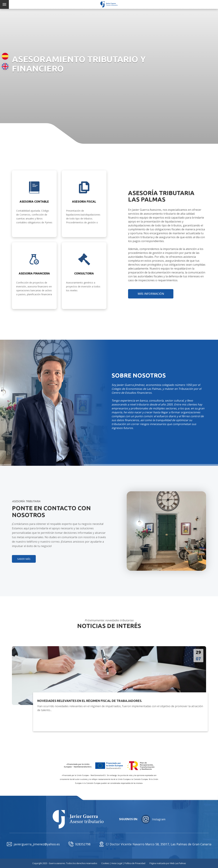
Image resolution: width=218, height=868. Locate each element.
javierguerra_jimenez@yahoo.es (33, 844)
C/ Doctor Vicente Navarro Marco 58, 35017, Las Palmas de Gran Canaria (155, 844)
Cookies (105, 863)
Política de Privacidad (135, 863)
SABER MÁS (24, 559)
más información (151, 294)
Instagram (153, 819)
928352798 (79, 844)
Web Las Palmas (178, 863)
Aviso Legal (117, 863)
